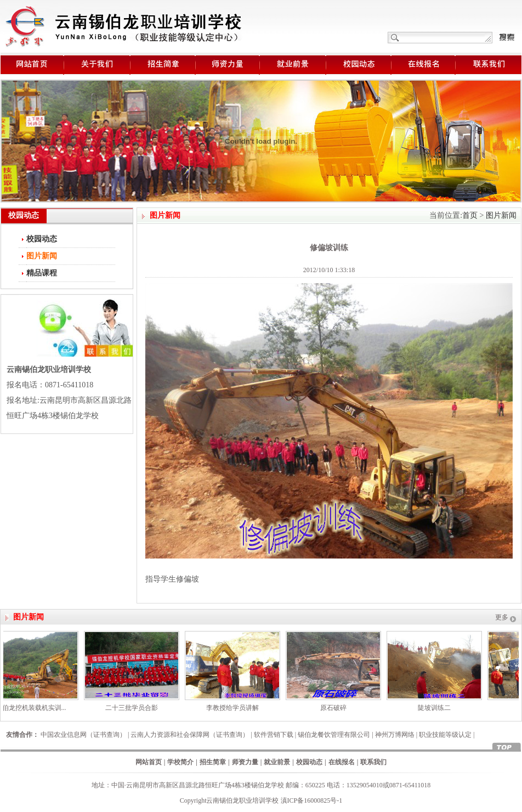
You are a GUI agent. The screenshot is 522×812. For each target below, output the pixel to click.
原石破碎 (336, 708)
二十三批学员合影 (134, 708)
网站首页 (149, 762)
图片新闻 (501, 215)
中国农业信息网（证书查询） (83, 735)
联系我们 (373, 762)
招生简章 (213, 762)
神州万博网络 (395, 735)
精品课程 (42, 273)
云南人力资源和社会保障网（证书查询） (190, 735)
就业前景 (277, 762)
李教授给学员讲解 (235, 708)
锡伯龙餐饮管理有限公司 (334, 735)
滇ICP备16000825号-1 (312, 800)
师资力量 (245, 762)
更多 (502, 617)
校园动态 (42, 239)
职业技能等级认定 (445, 735)
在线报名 (342, 762)
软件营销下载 (274, 735)
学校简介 (180, 762)
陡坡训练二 (437, 708)
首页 (470, 215)
